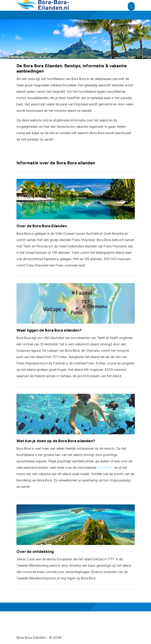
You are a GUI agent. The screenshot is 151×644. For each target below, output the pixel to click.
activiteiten (105, 468)
